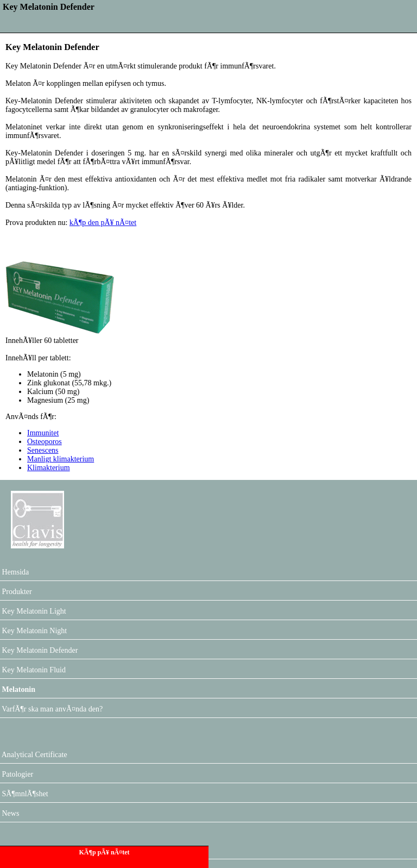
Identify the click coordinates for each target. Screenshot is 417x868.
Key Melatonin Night (33, 631)
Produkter (16, 592)
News (10, 813)
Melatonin (18, 689)
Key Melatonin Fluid (33, 670)
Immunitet (43, 433)
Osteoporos (45, 442)
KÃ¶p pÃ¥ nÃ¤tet (104, 852)
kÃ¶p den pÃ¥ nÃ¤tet (103, 223)
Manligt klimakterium (61, 459)
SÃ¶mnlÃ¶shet (24, 794)
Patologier (17, 774)
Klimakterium (49, 468)
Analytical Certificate (34, 755)
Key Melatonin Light (33, 611)
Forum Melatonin (28, 850)
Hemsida (14, 572)
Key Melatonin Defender (39, 650)
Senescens (43, 450)
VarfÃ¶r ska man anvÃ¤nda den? (51, 709)
